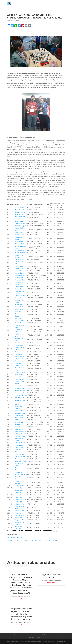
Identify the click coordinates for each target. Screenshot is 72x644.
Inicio (10, 635)
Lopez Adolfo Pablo (21, 434)
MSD (26, 635)
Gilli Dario (18, 420)
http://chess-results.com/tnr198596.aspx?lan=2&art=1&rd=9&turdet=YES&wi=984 (32, 541)
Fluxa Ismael (19, 513)
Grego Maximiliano (20, 461)
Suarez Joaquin (19, 321)
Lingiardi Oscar (19, 271)
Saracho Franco (20, 343)
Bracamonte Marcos (21, 393)
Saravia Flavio (19, 359)
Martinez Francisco (20, 323)
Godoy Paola (19, 352)
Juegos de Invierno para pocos (51, 576)
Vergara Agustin (20, 511)
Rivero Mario (19, 472)
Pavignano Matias (20, 520)
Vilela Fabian (19, 345)
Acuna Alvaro (19, 318)
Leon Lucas (18, 312)
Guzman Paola (19, 208)
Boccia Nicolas (19, 260)
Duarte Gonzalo (19, 305)
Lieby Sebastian (20, 388)
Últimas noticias (18, 635)
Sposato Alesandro (20, 431)
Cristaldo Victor (19, 422)
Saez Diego (18, 502)
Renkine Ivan (19, 415)
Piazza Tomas (19, 427)
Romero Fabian (19, 307)
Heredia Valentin (20, 391)
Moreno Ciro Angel (20, 499)
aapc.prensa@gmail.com (15, 538)
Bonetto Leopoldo (20, 457)
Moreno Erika (19, 518)
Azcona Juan (19, 309)
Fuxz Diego (18, 354)
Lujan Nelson (19, 278)
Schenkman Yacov (20, 504)
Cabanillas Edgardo (21, 226)
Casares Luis (19, 445)
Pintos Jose (18, 497)
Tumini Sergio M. (20, 372)
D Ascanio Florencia (21, 475)
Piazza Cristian (19, 447)
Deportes (17, 21)
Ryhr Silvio (18, 404)
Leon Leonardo (19, 241)
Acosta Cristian (19, 287)
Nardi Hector (19, 425)
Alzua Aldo (18, 450)
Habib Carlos (19, 418)
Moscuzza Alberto (20, 280)
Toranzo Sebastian (20, 289)
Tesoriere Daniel (20, 443)
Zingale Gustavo (20, 495)
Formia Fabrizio (19, 515)
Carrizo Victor (19, 490)
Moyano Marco (19, 379)
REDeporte (31, 637)
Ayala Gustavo (19, 221)
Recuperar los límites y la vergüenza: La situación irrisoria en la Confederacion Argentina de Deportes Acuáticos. (21, 614)
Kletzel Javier (19, 266)
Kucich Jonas (19, 493)
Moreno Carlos (19, 298)
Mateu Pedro (19, 375)
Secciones (32, 635)
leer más (21, 599)
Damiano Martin (20, 244)
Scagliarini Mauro (20, 356)
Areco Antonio (19, 386)
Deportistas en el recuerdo (54, 635)
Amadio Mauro (19, 377)
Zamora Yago (19, 488)
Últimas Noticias (27, 596)
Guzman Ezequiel (20, 273)
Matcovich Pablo (20, 253)
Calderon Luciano (20, 452)
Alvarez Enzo (19, 366)
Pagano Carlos (19, 269)
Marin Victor (18, 363)
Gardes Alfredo (19, 486)
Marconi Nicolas (20, 454)
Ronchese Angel (20, 413)
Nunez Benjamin (20, 401)
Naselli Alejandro (20, 210)
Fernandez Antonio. (21, 436)
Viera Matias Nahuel (21, 223)
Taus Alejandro (19, 250)
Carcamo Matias (20, 212)
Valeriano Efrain (20, 235)
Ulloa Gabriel (19, 215)
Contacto (39, 637)
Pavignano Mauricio (21, 395)
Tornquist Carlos (20, 361)
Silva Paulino (19, 429)
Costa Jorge (18, 459)
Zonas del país (41, 635)
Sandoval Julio (19, 397)
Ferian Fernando (20, 296)
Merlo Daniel (19, 232)
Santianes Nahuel (20, 411)
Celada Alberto (19, 275)
